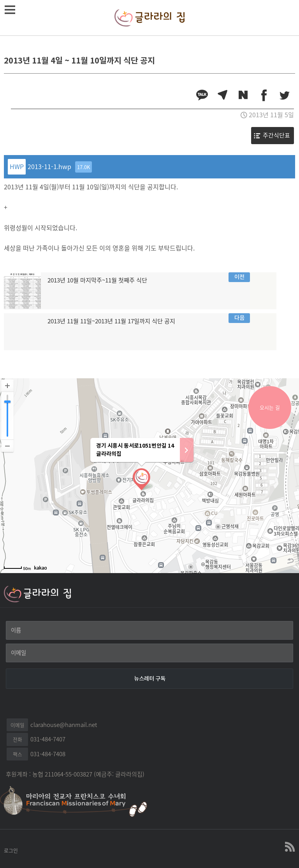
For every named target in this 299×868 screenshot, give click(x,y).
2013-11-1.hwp (60, 167)
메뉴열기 (11, 10)
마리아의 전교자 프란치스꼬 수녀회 (78, 801)
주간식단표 (276, 135)
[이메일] (149, 653)
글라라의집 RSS (289, 847)
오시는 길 (270, 407)
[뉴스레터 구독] (149, 679)
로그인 (11, 850)
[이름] (149, 630)
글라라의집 (149, 18)
